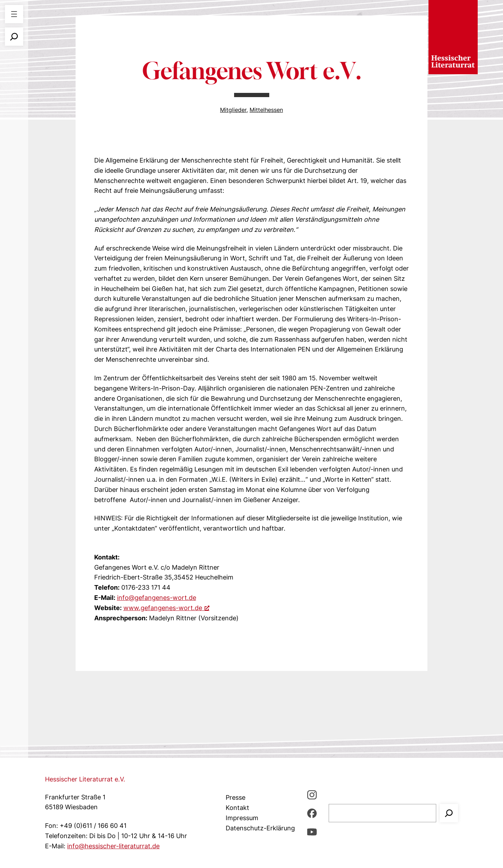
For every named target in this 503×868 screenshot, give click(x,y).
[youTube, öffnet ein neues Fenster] (312, 832)
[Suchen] (449, 813)
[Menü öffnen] (14, 14)
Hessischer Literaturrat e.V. (85, 779)
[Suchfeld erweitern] (14, 37)
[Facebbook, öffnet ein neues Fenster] (312, 813)
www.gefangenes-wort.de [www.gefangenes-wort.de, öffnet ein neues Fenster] (166, 608)
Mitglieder (233, 110)
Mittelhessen (266, 110)
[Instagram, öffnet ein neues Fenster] (312, 795)
